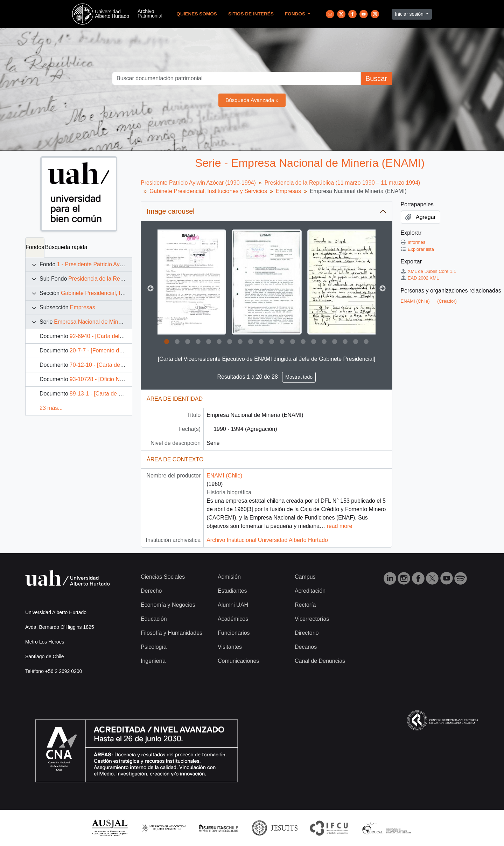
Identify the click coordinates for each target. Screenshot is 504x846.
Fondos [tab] (35, 247)
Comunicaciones (238, 661)
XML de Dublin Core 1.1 (429, 271)
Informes (413, 242)
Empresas (83, 307)
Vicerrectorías (312, 619)
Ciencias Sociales (163, 577)
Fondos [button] (296, 14)
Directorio (307, 633)
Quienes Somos (197, 14)
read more (339, 526)
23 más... (51, 408)
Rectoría (305, 605)
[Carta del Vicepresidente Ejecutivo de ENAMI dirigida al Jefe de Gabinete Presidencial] (267, 359)
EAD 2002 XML (420, 278)
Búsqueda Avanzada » (252, 100)
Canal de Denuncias (320, 661)
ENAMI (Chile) (224, 476)
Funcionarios (234, 633)
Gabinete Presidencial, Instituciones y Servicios (120, 293)
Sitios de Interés (251, 14)
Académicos (233, 619)
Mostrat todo (299, 377)
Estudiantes (232, 591)
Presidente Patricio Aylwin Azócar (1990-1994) (198, 183)
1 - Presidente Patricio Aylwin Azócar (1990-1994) (118, 264)
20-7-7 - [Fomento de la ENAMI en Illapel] (121, 350)
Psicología (154, 647)
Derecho (151, 591)
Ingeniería (153, 661)
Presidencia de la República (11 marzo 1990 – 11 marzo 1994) (342, 183)
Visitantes (230, 647)
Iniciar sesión (410, 14)
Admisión (229, 577)
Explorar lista (417, 249)
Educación (154, 619)
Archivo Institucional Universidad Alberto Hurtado (267, 540)
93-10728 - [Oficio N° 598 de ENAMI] (116, 379)
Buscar (376, 78)
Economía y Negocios (168, 605)
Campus (305, 577)
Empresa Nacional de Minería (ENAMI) (102, 322)
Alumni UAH (233, 605)
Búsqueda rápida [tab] (66, 247)
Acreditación (310, 591)
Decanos (306, 647)
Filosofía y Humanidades (171, 633)
